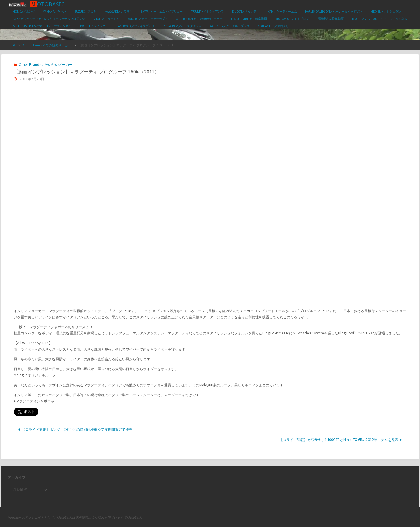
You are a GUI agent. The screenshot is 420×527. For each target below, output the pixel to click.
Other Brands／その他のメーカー (46, 45)
